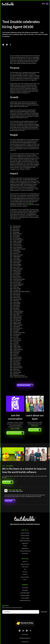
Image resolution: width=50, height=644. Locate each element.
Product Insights (25, 598)
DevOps (25, 546)
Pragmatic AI (25, 543)
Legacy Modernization (25, 541)
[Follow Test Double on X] (30, 631)
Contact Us (25, 574)
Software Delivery (25, 536)
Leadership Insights (25, 593)
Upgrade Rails (25, 548)
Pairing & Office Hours (25, 601)
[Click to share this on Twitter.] (11, 45)
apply (30, 204)
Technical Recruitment (25, 551)
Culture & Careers (25, 564)
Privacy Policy (25, 642)
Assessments (25, 554)
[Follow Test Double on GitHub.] (23, 631)
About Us (25, 562)
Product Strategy (25, 538)
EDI (25, 569)
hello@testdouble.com (25, 638)
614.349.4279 (25, 635)
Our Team (25, 572)
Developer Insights (25, 595)
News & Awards (25, 577)
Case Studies (25, 588)
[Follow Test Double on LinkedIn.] (20, 631)
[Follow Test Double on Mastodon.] (27, 631)
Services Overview (25, 533)
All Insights (25, 590)
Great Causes (25, 567)
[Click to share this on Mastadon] (7, 45)
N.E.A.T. (25, 580)
